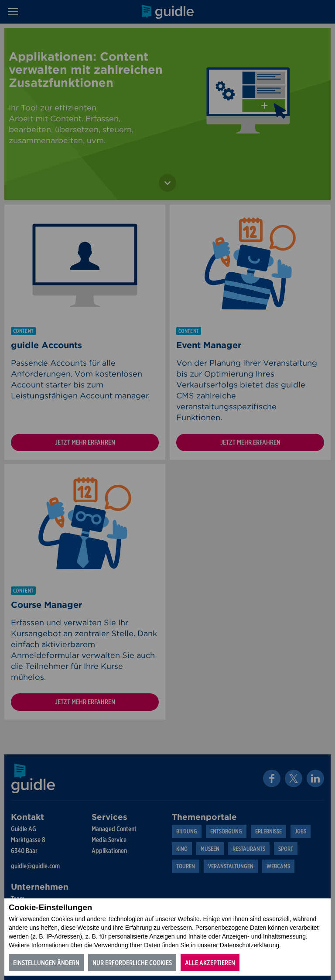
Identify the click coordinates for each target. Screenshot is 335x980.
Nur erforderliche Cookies (132, 963)
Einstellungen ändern (46, 963)
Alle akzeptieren (210, 963)
